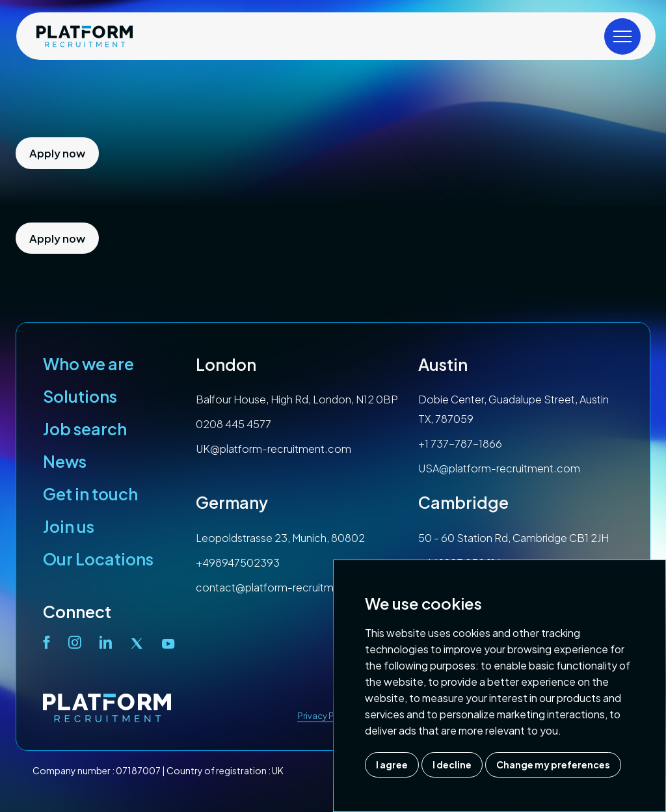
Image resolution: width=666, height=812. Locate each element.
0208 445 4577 (233, 424)
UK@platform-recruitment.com (273, 449)
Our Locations (98, 559)
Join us (69, 526)
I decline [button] (452, 765)
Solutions (80, 396)
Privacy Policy (326, 716)
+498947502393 (238, 562)
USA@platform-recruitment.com (499, 468)
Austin (443, 364)
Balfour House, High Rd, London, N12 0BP (297, 399)
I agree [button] (392, 765)
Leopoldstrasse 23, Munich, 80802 (280, 538)
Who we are (88, 364)
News (65, 461)
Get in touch (90, 494)
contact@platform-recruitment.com (286, 587)
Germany (232, 502)
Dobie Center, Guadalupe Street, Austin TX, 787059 (513, 409)
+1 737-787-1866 (460, 443)
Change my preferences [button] (553, 765)
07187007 (138, 770)
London (226, 364)
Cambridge (463, 502)
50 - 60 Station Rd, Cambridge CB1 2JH (513, 538)
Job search (85, 429)
